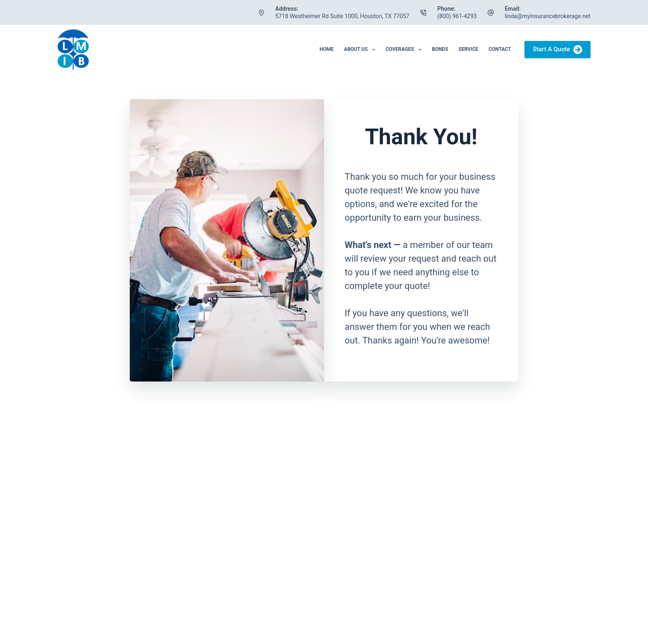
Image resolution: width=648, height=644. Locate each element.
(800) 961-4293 (457, 16)
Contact (500, 49)
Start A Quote (557, 50)
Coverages (405, 50)
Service (469, 49)
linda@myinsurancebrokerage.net (548, 16)
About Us (361, 50)
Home (326, 49)
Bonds (440, 49)
